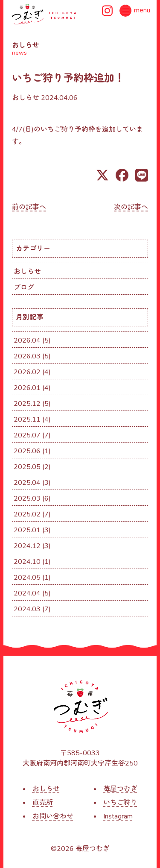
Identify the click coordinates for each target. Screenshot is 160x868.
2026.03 (27, 356)
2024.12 (27, 546)
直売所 (43, 803)
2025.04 (27, 483)
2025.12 (27, 404)
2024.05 (27, 578)
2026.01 (27, 388)
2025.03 (27, 499)
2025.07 (27, 435)
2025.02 (27, 514)
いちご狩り (120, 803)
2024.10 (27, 562)
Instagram (118, 816)
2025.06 (27, 451)
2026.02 (27, 372)
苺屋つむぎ (120, 789)
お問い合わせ (53, 816)
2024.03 (27, 609)
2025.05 (27, 467)
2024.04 (27, 593)
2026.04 (27, 340)
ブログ (24, 287)
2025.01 (27, 530)
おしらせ (26, 98)
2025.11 (27, 419)
